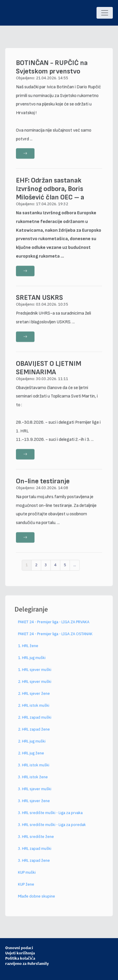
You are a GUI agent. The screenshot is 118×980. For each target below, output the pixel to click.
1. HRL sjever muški (35, 672)
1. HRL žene (28, 648)
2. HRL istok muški (34, 708)
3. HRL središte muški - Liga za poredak (52, 827)
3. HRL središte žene (36, 839)
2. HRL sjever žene (34, 696)
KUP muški (27, 875)
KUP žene (26, 886)
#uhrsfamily (38, 963)
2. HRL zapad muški (35, 720)
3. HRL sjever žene (34, 803)
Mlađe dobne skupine (37, 898)
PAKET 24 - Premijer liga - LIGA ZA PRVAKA (54, 624)
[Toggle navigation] (105, 13)
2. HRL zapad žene (34, 731)
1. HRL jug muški (32, 660)
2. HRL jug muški (32, 743)
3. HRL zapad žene (34, 863)
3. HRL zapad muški (35, 851)
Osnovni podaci (19, 948)
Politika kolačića (20, 958)
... (75, 567)
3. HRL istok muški (34, 767)
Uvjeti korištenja (20, 953)
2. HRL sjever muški (35, 684)
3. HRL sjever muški (35, 791)
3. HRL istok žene (33, 779)
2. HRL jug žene (31, 755)
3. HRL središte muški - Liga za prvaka (50, 815)
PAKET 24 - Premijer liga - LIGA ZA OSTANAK (55, 636)
